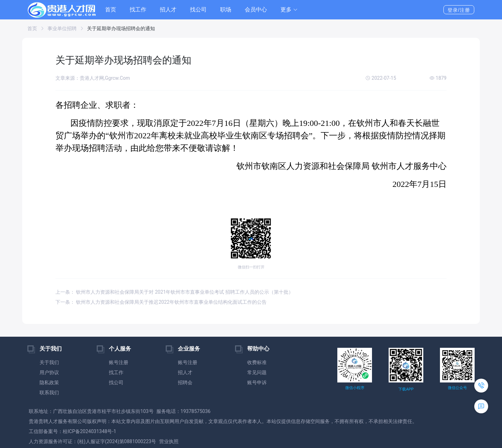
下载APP (406, 389)
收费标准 (257, 362)
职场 (226, 10)
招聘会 (185, 382)
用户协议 (49, 372)
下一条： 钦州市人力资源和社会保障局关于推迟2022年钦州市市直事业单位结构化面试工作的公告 (161, 302)
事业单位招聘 (62, 28)
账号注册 (119, 362)
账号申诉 (257, 382)
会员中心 (256, 10)
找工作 (138, 10)
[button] (289, 10)
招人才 (168, 10)
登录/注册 (459, 10)
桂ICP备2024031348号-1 (89, 431)
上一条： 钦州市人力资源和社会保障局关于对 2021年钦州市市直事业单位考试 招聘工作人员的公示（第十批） (174, 292)
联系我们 (49, 393)
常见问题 (257, 372)
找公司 (198, 10)
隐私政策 (49, 382)
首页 (111, 10)
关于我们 (49, 362)
